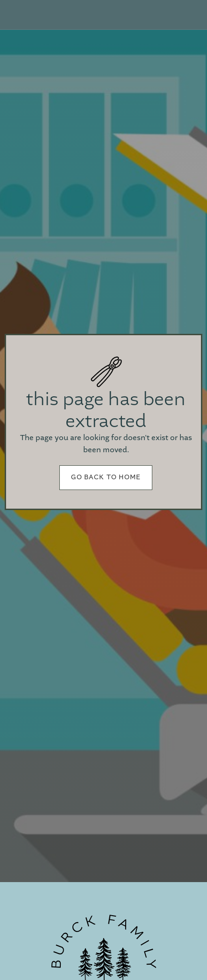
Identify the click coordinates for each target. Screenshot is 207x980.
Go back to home (106, 477)
